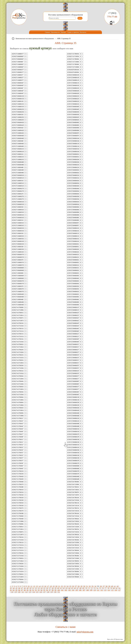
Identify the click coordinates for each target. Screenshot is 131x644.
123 (30, 592)
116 (116, 590)
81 (117, 588)
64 (69, 588)
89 (28, 590)
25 (70, 586)
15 (42, 586)
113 (105, 590)
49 (28, 588)
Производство (55, 32)
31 (87, 586)
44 (14, 588)
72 (92, 588)
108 (87, 590)
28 (79, 586)
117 (119, 590)
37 (104, 586)
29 (81, 586)
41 (115, 586)
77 (106, 588)
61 (61, 588)
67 (78, 588)
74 (97, 588)
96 (47, 590)
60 (58, 588)
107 (84, 590)
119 (15, 592)
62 (64, 588)
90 (30, 590)
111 (98, 590)
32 (90, 586)
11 (31, 586)
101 (62, 590)
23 (65, 586)
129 (52, 592)
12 (34, 586)
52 (36, 588)
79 (111, 588)
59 (55, 588)
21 (59, 586)
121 (23, 592)
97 (50, 590)
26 (73, 586)
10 (28, 586)
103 (69, 590)
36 (101, 586)
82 (119, 588)
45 (16, 588)
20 (56, 586)
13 (37, 586)
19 (53, 586)
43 (11, 588)
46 (19, 588)
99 (55, 590)
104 (73, 590)
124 (33, 592)
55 (44, 588)
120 (19, 592)
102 (66, 590)
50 (30, 588)
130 (55, 592)
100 (59, 590)
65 (72, 588)
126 (41, 592)
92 (36, 590)
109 (91, 590)
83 (11, 590)
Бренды (63, 32)
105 (77, 590)
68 (80, 588)
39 (109, 586)
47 (22, 588)
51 (33, 588)
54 (41, 588)
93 (39, 590)
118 (12, 592)
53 (39, 588)
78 (108, 588)
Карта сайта (110, 639)
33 (93, 586)
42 (118, 586)
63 (67, 588)
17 (48, 586)
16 (45, 586)
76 (103, 588)
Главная (47, 32)
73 (94, 588)
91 (33, 590)
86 (19, 590)
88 (25, 590)
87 (22, 590)
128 (48, 592)
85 (16, 590)
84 (14, 590)
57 (50, 588)
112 (102, 590)
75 (100, 588)
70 (86, 588)
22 (62, 586)
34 (95, 586)
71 (89, 588)
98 (53, 590)
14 (40, 586)
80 (114, 588)
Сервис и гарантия (73, 32)
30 (84, 586)
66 (75, 588)
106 (80, 590)
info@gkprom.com (85, 632)
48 (25, 588)
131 (59, 592)
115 (112, 590)
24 (67, 586)
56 (47, 588)
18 (51, 586)
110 (95, 590)
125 (37, 592)
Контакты (83, 32)
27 (76, 586)
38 (106, 586)
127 (44, 592)
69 (83, 588)
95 (44, 590)
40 (112, 586)
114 (109, 590)
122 (26, 592)
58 (53, 588)
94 (41, 590)
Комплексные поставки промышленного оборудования (35, 39)
